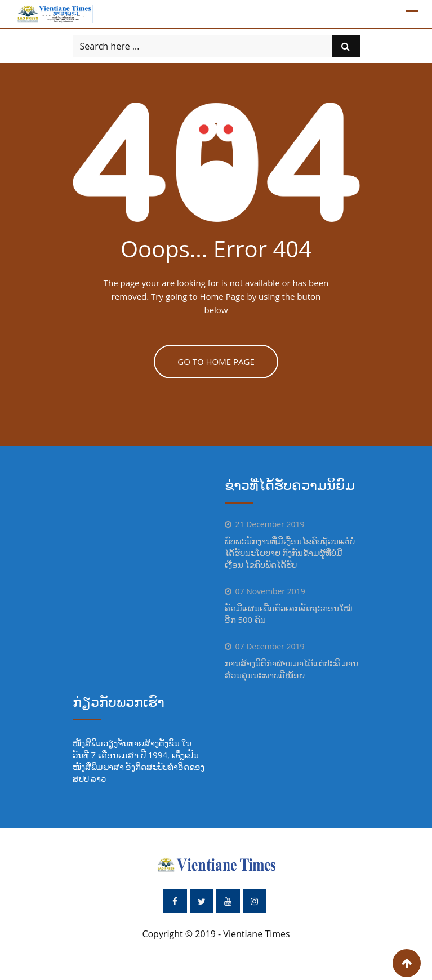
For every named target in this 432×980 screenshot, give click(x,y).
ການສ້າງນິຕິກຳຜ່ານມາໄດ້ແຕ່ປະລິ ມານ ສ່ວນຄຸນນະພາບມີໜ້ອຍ (292, 669)
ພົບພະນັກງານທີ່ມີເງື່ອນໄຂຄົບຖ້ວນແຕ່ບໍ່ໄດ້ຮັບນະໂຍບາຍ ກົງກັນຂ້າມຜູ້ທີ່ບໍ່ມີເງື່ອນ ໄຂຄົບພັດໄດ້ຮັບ (290, 553)
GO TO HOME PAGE (216, 362)
